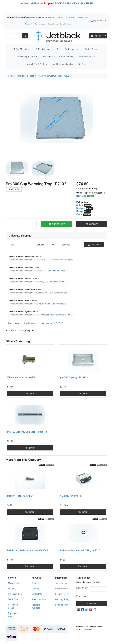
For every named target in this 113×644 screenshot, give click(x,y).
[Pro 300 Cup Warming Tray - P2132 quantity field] (21, 224)
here (62, 260)
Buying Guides (71, 17)
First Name (81, 596)
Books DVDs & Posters (37, 64)
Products (51, 17)
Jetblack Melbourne (32, 3)
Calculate (94, 245)
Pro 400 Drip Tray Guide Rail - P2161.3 (27, 432)
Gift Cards (82, 64)
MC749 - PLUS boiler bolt (20, 496)
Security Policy (62, 594)
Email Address (83, 589)
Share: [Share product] (13, 189)
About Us (60, 17)
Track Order (13, 599)
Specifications (30, 323)
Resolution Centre (13, 606)
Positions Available (36, 606)
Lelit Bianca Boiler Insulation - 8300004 (28, 550)
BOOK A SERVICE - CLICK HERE (74, 3)
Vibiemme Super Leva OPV (21, 377)
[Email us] (78, 610)
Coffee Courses (66, 57)
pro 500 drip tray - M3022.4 (74, 377)
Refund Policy (61, 605)
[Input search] (14, 36)
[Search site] (25, 36)
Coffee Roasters (85, 57)
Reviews (53, 323)
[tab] (13, 323)
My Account (14, 583)
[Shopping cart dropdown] (105, 36)
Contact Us (29, 24)
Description (13, 323)
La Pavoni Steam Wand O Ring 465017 (80, 550)
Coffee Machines (21, 49)
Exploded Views (66, 24)
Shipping (12, 589)
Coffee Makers (72, 49)
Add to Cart (57, 224)
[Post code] (69, 245)
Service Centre (53, 24)
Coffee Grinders (43, 49)
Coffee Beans (91, 49)
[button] (99, 21)
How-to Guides (83, 17)
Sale (59, 49)
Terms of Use (61, 583)
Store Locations (40, 24)
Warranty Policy (62, 599)
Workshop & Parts (27, 57)
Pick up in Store (15, 594)
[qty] (19, 245)
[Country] (44, 245)
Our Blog (36, 589)
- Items (96, 36)
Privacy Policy (62, 589)
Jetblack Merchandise (63, 64)
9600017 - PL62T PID (71, 496)
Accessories (47, 57)
